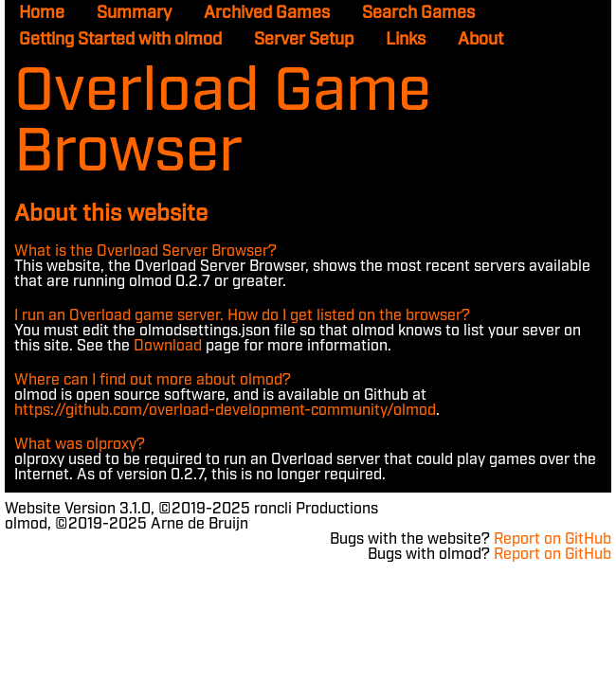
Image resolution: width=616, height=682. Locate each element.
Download (168, 346)
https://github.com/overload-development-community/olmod (225, 411)
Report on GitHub (553, 539)
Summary (134, 13)
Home (42, 13)
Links (406, 40)
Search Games (418, 13)
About (480, 40)
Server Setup (304, 40)
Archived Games (267, 13)
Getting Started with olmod (120, 40)
